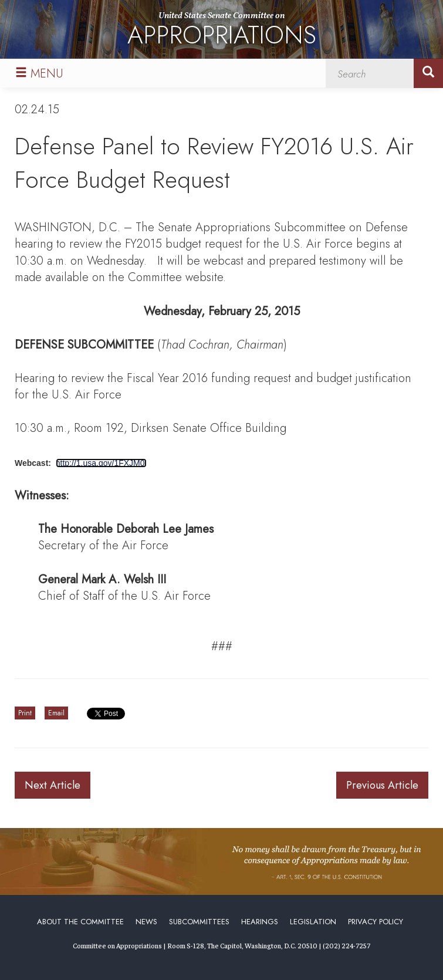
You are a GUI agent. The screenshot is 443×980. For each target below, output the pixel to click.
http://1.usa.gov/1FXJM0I (102, 463)
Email (56, 713)
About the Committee (80, 922)
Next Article (53, 785)
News (146, 922)
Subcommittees (199, 922)
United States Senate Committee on (222, 31)
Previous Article (382, 785)
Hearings (260, 922)
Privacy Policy (376, 922)
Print (25, 713)
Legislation (313, 922)
